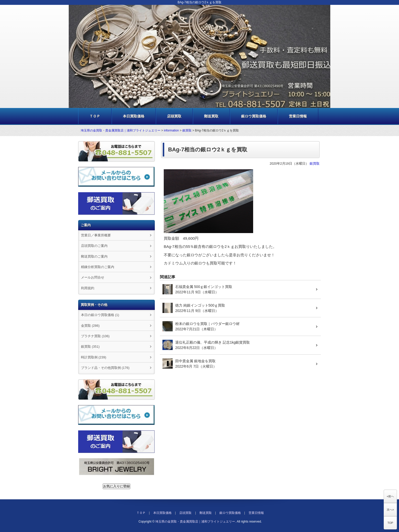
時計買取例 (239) (94, 357)
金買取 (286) (90, 326)
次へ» (390, 510)
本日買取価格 (134, 116)
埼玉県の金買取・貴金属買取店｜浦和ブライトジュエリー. (196, 522)
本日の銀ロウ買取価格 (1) (100, 315)
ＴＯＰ (95, 116)
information (172, 130)
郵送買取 (211, 116)
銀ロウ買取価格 (254, 116)
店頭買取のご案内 (94, 246)
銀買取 (187, 130)
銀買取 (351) (90, 347)
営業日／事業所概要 (96, 235)
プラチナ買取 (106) (95, 336)
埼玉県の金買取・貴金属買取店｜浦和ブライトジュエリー (121, 130)
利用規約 (88, 288)
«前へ (390, 496)
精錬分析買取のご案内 (98, 267)
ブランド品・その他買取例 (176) (105, 368)
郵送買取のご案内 (94, 256)
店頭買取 (174, 116)
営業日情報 (298, 116)
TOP (390, 523)
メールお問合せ (93, 277)
